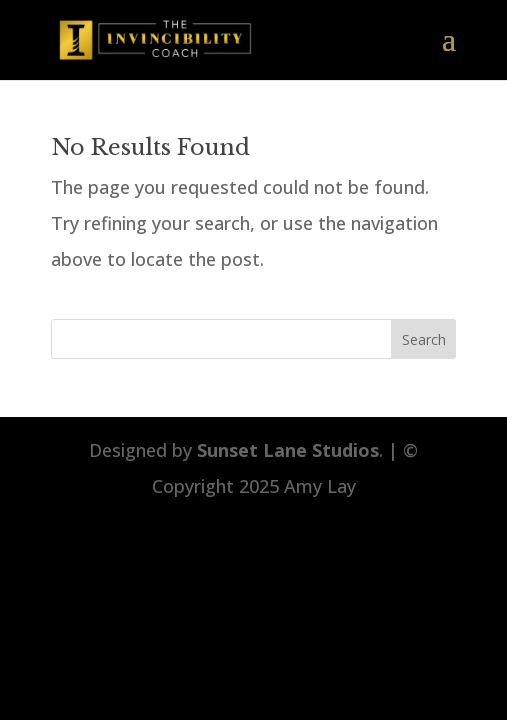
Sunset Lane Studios (288, 450)
